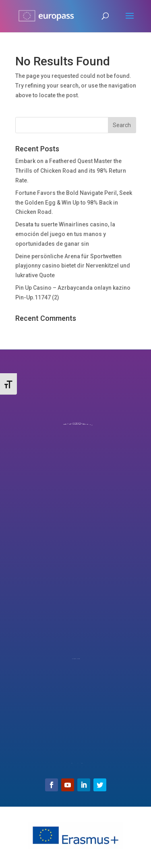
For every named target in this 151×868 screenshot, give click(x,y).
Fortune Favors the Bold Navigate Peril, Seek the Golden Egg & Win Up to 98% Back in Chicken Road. (74, 203)
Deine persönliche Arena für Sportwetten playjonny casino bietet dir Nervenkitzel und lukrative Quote (73, 266)
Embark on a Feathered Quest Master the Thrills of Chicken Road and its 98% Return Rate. (71, 171)
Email (75, 749)
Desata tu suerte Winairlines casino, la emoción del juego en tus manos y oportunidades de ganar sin (65, 234)
